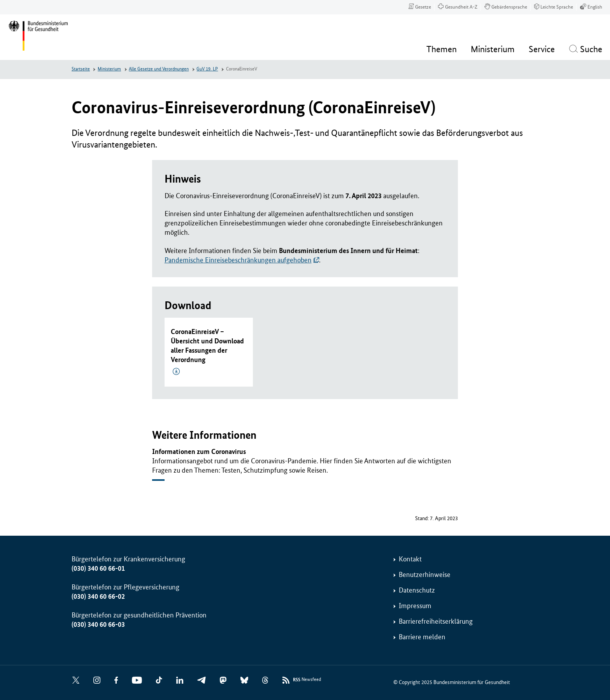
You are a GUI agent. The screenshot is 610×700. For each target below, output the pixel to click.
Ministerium (109, 69)
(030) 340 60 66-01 (98, 568)
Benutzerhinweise (425, 575)
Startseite (81, 69)
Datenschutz (417, 590)
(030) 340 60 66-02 (98, 596)
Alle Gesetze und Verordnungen (159, 69)
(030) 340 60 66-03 (98, 624)
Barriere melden (422, 637)
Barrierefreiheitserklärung (436, 621)
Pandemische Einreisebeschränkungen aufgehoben (238, 260)
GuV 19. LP (207, 69)
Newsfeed (307, 680)
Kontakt (410, 559)
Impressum (415, 606)
